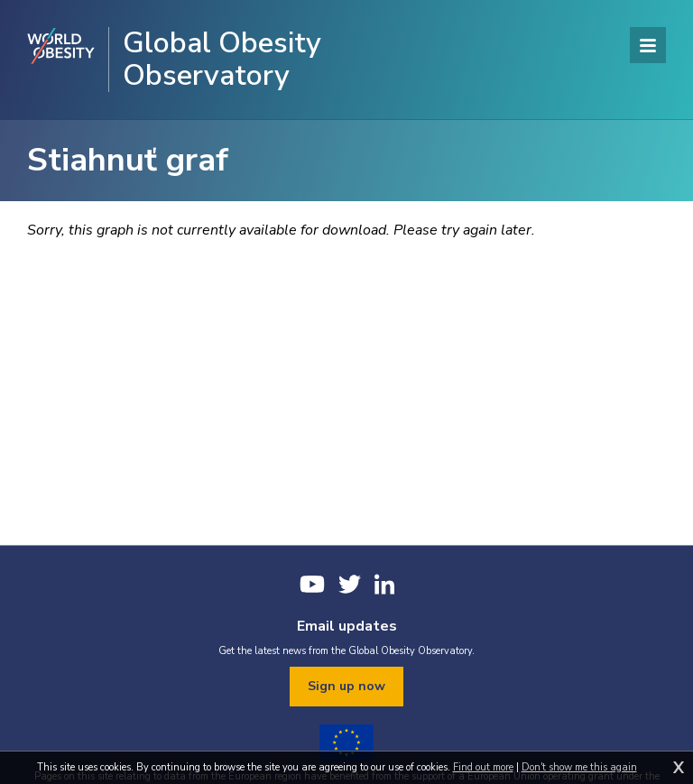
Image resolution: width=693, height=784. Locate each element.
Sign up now (346, 686)
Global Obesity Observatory (222, 60)
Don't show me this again (579, 767)
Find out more (483, 767)
